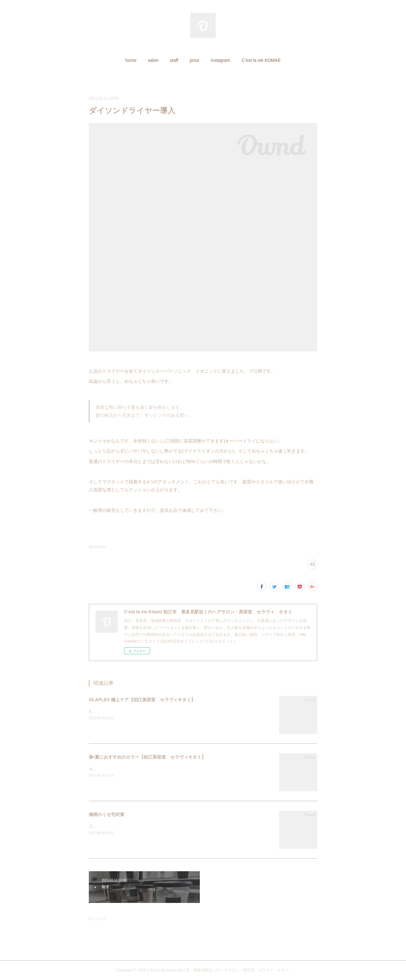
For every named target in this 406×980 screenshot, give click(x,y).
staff (174, 60)
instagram (220, 60)
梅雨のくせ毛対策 (107, 814)
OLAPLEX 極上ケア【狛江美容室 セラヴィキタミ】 (142, 700)
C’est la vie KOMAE (261, 60)
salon (153, 60)
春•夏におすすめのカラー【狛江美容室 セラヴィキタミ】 (147, 757)
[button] (131, 60)
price (194, 60)
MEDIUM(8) (97, 547)
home (131, 60)
